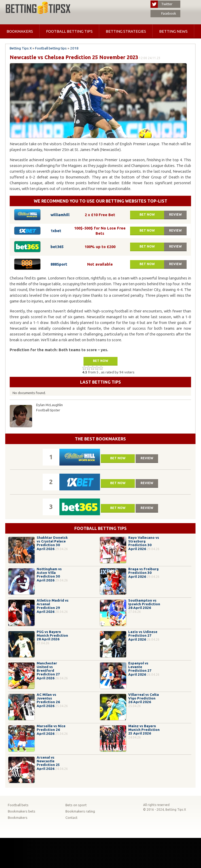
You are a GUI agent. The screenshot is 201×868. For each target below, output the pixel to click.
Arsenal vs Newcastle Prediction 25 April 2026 (48, 763)
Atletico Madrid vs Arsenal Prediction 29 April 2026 (53, 606)
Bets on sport (76, 805)
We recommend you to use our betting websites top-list (100, 201)
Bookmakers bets (22, 811)
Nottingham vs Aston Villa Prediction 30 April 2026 (49, 575)
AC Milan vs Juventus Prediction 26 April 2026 (48, 700)
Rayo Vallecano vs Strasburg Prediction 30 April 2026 (144, 543)
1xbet (56, 231)
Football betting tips (69, 31)
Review (175, 214)
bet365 (57, 247)
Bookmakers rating (80, 811)
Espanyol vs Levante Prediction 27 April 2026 (140, 669)
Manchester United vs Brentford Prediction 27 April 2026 (48, 671)
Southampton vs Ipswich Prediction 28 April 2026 (144, 604)
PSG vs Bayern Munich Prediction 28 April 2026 (52, 635)
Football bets (18, 805)
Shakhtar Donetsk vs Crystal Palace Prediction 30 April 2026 (52, 543)
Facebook (163, 14)
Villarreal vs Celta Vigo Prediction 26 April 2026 (144, 698)
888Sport (59, 264)
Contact (71, 818)
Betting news (173, 31)
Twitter (161, 4)
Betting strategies (126, 31)
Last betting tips (100, 382)
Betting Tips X (21, 48)
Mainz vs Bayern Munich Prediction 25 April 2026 (144, 730)
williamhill (60, 215)
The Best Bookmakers (100, 439)
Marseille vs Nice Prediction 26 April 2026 (51, 730)
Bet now (147, 214)
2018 (74, 48)
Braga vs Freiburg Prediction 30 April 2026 (143, 573)
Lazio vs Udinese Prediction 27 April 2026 (143, 636)
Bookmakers (20, 31)
